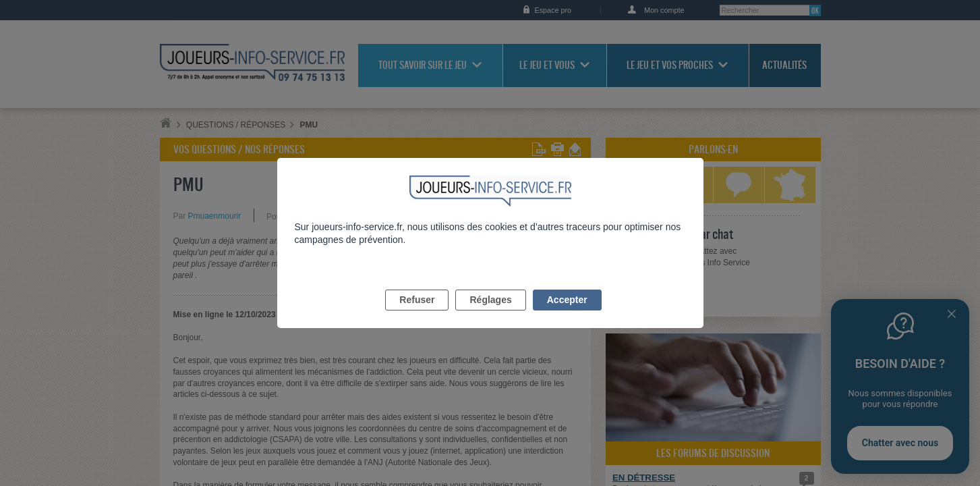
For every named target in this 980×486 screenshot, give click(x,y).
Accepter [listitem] (567, 315)
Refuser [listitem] (417, 315)
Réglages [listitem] (490, 315)
